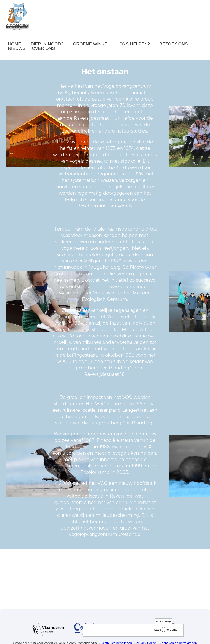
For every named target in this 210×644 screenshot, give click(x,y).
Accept (158, 630)
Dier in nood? (47, 44)
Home (15, 44)
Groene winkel (91, 44)
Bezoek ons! (174, 44)
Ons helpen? (135, 44)
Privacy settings (163, 621)
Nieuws (17, 48)
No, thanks (171, 630)
